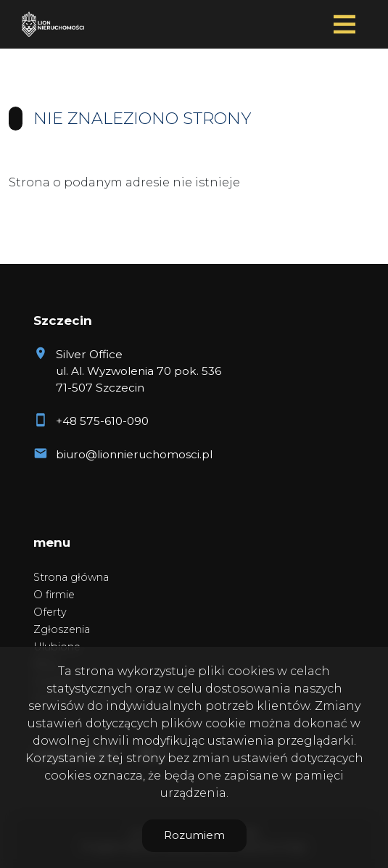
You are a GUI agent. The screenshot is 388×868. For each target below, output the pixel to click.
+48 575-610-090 (102, 421)
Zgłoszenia (62, 629)
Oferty (50, 612)
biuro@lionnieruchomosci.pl (134, 454)
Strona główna (71, 577)
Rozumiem (194, 835)
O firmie (54, 595)
